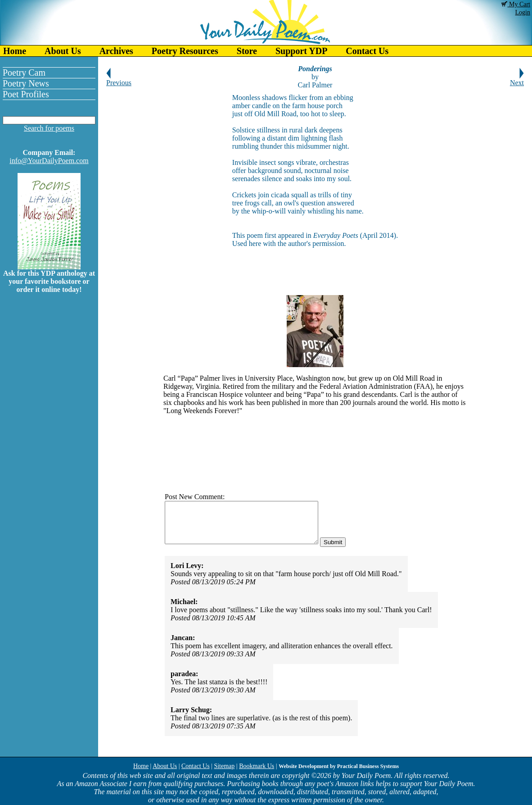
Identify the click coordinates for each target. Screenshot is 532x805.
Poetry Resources (185, 51)
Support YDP (301, 51)
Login (523, 12)
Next (517, 80)
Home (15, 51)
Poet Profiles (26, 94)
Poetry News (26, 83)
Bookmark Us (257, 766)
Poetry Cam (24, 73)
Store (247, 51)
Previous (119, 80)
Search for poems (49, 128)
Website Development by (339, 766)
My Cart (516, 4)
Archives (116, 51)
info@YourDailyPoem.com (49, 161)
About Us (63, 51)
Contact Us (367, 51)
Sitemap (224, 766)
